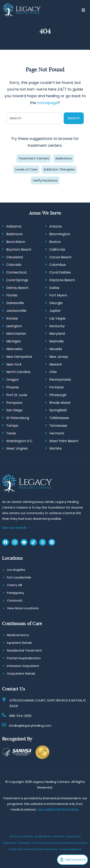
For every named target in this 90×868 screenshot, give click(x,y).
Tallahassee (59, 418)
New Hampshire (19, 357)
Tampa (12, 426)
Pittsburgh (58, 395)
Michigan (14, 341)
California (57, 249)
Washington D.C (19, 441)
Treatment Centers (34, 158)
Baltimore (14, 234)
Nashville (56, 341)
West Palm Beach (64, 441)
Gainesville (15, 303)
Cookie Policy (10, 843)
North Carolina (18, 372)
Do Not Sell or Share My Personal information (33, 849)
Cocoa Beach (60, 257)
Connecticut (16, 272)
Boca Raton (16, 242)
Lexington (14, 326)
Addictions (64, 158)
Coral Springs (17, 280)
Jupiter (55, 311)
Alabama (14, 226)
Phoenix (13, 387)
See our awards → (16, 528)
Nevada (56, 349)
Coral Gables (60, 272)
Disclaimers (25, 843)
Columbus (58, 265)
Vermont (57, 433)
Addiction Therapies (59, 169)
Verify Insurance (45, 180)
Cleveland (15, 257)
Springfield (58, 410)
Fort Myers (58, 295)
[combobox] (34, 118)
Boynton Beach (19, 249)
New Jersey (59, 357)
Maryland (57, 334)
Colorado (14, 265)
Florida (12, 295)
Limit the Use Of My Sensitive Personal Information (60, 843)
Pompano (14, 403)
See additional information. (58, 809)
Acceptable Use (43, 836)
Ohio (53, 372)
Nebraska (14, 349)
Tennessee (58, 426)
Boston (55, 242)
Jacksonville (16, 311)
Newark (56, 364)
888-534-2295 (20, 716)
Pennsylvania (60, 380)
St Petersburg (18, 418)
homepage (48, 103)
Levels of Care (26, 169)
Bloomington (60, 234)
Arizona (55, 226)
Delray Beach (17, 288)
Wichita (55, 448)
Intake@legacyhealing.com (30, 726)
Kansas (12, 318)
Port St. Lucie (17, 395)
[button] (83, 10)
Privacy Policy (73, 836)
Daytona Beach (62, 280)
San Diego (14, 410)
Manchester (16, 334)
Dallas (54, 288)
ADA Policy (59, 836)
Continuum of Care (22, 624)
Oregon (13, 380)
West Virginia (17, 448)
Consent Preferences (70, 849)
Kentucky (57, 326)
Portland (56, 387)
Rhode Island (60, 403)
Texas (11, 433)
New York (14, 364)
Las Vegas (57, 318)
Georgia (56, 303)
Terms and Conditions (21, 836)
